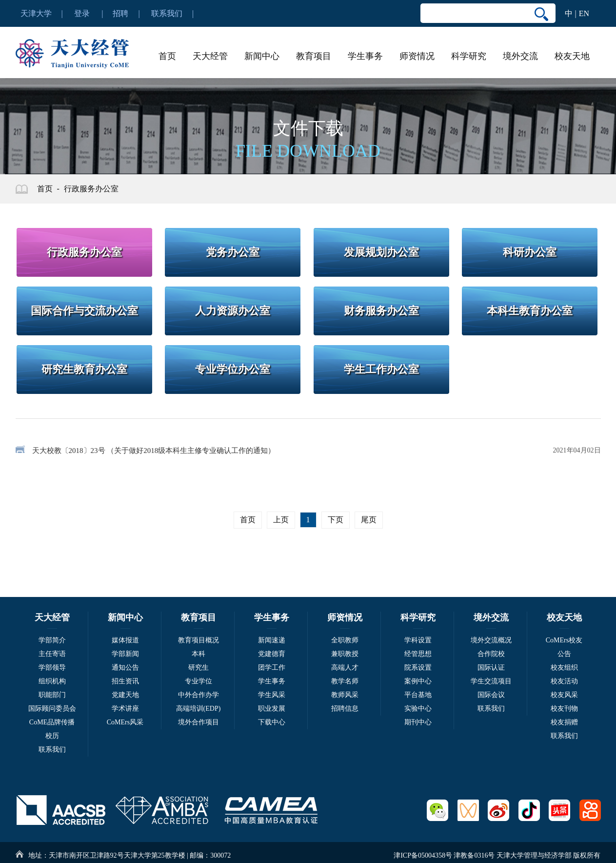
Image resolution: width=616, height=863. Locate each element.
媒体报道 (125, 640)
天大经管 (210, 56)
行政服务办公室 (91, 189)
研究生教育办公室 (84, 369)
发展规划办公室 (381, 252)
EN (584, 13)
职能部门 (52, 695)
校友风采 (564, 695)
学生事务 (365, 56)
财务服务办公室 (381, 311)
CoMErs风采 (125, 722)
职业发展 (272, 709)
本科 (199, 654)
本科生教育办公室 (530, 311)
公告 (564, 654)
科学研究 (469, 56)
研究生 (199, 668)
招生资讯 (125, 681)
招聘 (120, 13)
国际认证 (491, 668)
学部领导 (52, 668)
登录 (82, 13)
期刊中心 (418, 722)
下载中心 (272, 722)
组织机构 (52, 681)
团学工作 (272, 668)
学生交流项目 (491, 681)
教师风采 (345, 695)
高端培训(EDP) (199, 709)
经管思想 (418, 654)
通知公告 (125, 668)
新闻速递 (272, 640)
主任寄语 (52, 654)
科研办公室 (530, 252)
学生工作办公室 (381, 369)
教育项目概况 (199, 640)
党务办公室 (233, 252)
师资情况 (417, 56)
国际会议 (491, 695)
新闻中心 (262, 56)
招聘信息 (345, 709)
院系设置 (418, 668)
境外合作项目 (199, 722)
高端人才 (345, 668)
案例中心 (418, 681)
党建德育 (272, 654)
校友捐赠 (564, 722)
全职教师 (345, 640)
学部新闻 (125, 654)
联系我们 (167, 13)
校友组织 (564, 668)
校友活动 (564, 681)
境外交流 (520, 56)
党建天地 (125, 695)
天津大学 (36, 13)
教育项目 (314, 56)
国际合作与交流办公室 (84, 311)
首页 (167, 56)
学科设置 (418, 640)
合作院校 (491, 654)
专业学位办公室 (233, 369)
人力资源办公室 (233, 311)
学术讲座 (125, 709)
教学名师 (345, 681)
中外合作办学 (199, 695)
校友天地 (572, 56)
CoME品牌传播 (52, 722)
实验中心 (418, 709)
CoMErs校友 (564, 640)
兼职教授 (345, 654)
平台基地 (418, 695)
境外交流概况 (491, 640)
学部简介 (52, 640)
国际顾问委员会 (52, 709)
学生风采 (272, 695)
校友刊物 (564, 709)
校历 (52, 736)
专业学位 (199, 681)
